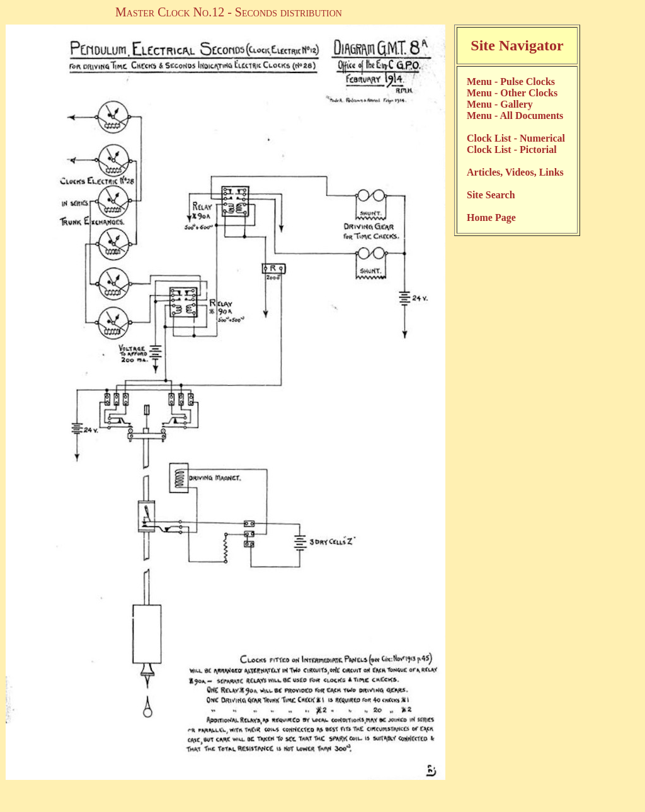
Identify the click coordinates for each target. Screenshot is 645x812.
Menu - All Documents (515, 116)
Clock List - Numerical (516, 138)
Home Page (491, 217)
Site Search (491, 195)
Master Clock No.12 (170, 12)
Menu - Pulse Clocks (511, 82)
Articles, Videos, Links (515, 172)
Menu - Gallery (500, 104)
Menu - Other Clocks (512, 93)
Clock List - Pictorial (512, 149)
